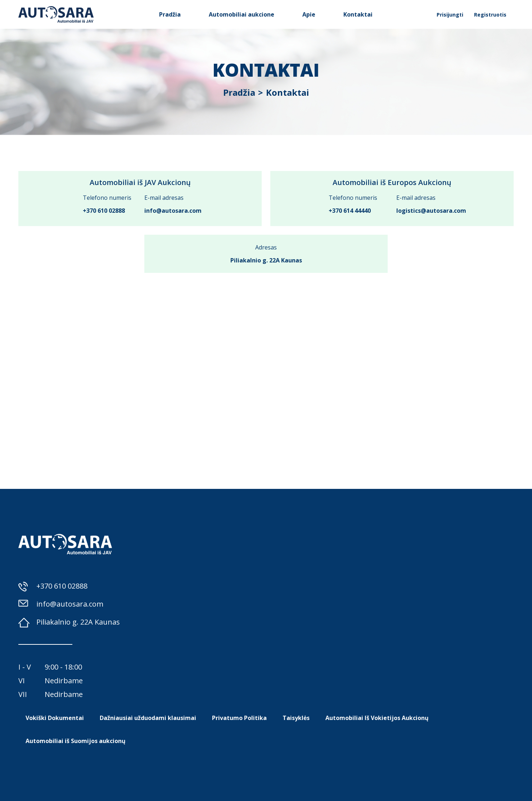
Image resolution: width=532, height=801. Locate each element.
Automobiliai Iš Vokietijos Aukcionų (377, 718)
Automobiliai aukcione (242, 14)
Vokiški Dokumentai (55, 718)
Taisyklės (296, 718)
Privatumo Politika (239, 718)
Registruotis (490, 15)
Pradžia (170, 14)
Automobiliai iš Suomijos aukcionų (76, 741)
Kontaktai (358, 14)
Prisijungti (450, 15)
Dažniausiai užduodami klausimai (148, 718)
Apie (309, 14)
